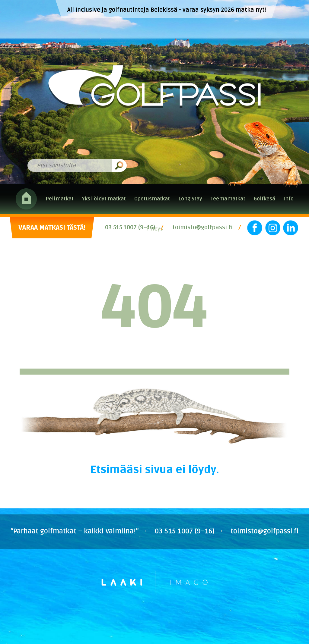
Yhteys (155, 229)
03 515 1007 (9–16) (130, 228)
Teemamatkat (228, 199)
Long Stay (190, 199)
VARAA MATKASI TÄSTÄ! (52, 228)
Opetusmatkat (152, 199)
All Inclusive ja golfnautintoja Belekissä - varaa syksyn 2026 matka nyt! (167, 10)
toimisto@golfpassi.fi (203, 228)
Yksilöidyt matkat (104, 199)
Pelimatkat (60, 199)
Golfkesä (264, 199)
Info (288, 199)
